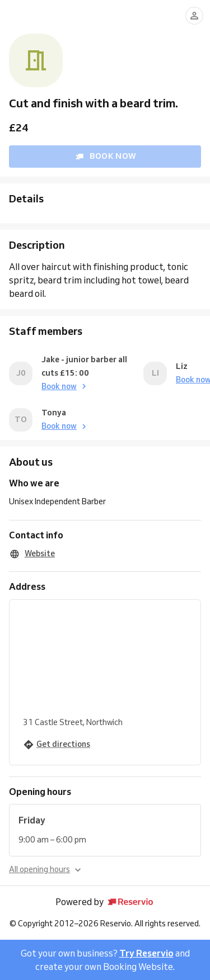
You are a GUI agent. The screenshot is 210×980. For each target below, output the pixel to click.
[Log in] (194, 16)
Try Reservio (146, 953)
